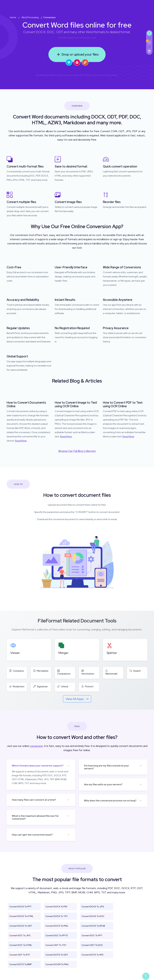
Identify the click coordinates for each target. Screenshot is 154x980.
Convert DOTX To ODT (57, 955)
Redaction (17, 686)
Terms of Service (94, 75)
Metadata (41, 671)
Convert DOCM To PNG (57, 964)
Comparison (64, 672)
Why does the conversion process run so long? (110, 801)
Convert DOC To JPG (20, 935)
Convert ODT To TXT (56, 945)
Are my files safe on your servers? (103, 784)
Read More (21, 441)
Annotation (88, 672)
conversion (36, 746)
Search (135, 671)
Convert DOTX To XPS (92, 955)
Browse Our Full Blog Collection (77, 451)
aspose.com (74, 38)
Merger (63, 653)
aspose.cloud (90, 38)
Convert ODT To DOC (92, 945)
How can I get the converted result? (32, 835)
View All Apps (77, 699)
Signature (40, 686)
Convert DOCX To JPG (93, 907)
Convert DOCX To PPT (20, 907)
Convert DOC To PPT (92, 935)
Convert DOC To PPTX (57, 935)
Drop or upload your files (77, 54)
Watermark (111, 672)
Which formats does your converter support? (38, 766)
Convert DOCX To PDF (56, 907)
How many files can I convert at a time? (34, 800)
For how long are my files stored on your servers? (106, 767)
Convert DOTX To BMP (21, 964)
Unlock (63, 686)
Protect (87, 686)
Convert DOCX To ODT (21, 926)
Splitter (112, 653)
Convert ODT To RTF (20, 955)
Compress (17, 671)
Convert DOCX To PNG (57, 926)
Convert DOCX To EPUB (93, 926)
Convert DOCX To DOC (93, 916)
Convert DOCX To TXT (57, 916)
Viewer (15, 653)
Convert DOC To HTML (21, 945)
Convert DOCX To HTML (21, 916)
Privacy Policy (111, 75)
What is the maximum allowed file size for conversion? (35, 817)
